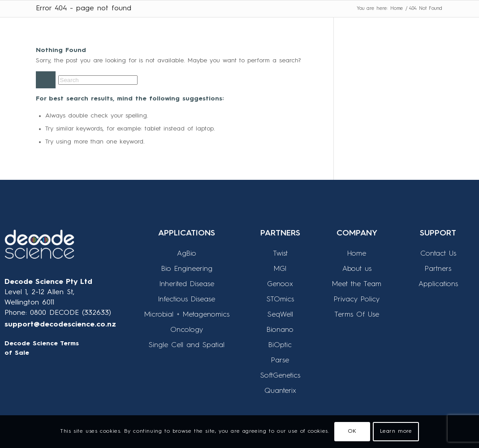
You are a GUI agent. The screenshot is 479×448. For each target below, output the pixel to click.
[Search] (98, 80)
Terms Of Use (357, 315)
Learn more (396, 431)
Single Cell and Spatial (187, 345)
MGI (280, 269)
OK (352, 431)
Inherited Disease (187, 284)
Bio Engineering (187, 269)
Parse (280, 361)
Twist (280, 254)
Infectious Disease (187, 300)
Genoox (280, 284)
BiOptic (280, 345)
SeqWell (280, 315)
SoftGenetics (280, 376)
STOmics (280, 300)
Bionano (280, 330)
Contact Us (438, 254)
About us (357, 269)
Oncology (187, 330)
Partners (438, 269)
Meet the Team (357, 284)
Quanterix (280, 391)
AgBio (187, 254)
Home (357, 254)
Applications (438, 284)
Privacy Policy (357, 300)
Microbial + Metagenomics (187, 315)
